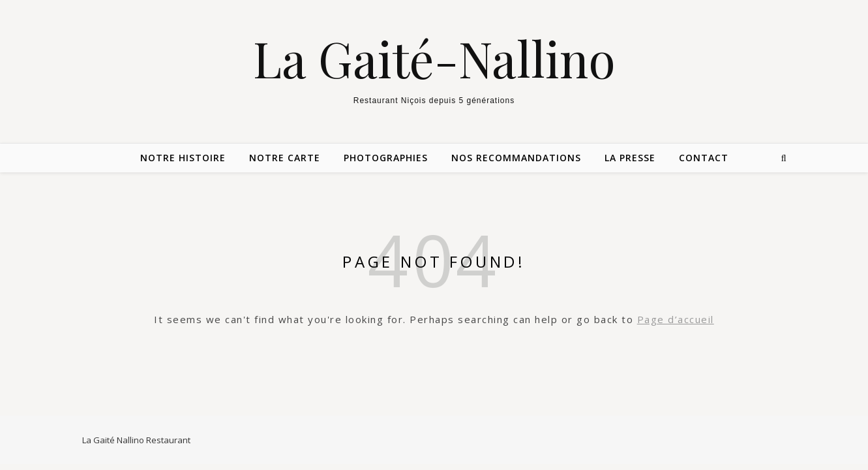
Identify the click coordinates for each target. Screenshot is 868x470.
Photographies (386, 158)
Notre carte (285, 158)
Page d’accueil (676, 319)
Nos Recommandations (516, 158)
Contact (704, 158)
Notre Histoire (183, 158)
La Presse (630, 158)
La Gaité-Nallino (434, 58)
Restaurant (168, 440)
